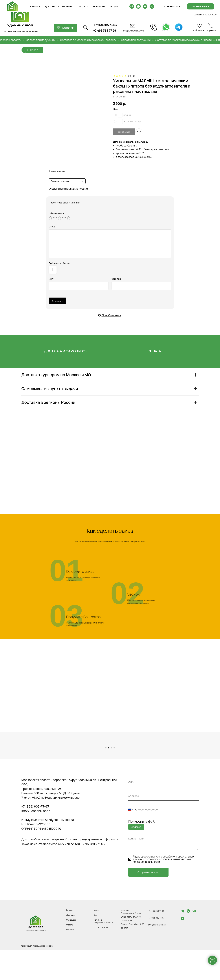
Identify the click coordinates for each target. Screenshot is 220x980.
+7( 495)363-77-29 (156, 939)
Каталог (70, 938)
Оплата (70, 952)
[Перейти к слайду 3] (111, 775)
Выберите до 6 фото (59, 263)
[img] (166, 27)
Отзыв (52, 227)
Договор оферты (101, 955)
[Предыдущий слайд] (52, 757)
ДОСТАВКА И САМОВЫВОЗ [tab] (66, 351)
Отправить (58, 301)
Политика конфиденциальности (103, 949)
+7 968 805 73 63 (105, 25)
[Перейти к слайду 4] (114, 775)
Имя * (52, 279)
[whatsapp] (188, 940)
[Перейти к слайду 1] (106, 775)
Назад (34, 50)
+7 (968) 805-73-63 (35, 834)
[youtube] (182, 947)
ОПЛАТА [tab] (154, 351)
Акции (96, 938)
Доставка (70, 943)
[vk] (194, 940)
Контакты (70, 957)
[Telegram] (182, 940)
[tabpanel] (110, 397)
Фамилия (116, 279)
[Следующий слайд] (168, 757)
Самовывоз (71, 947)
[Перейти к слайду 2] (109, 775)
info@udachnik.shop (134, 31)
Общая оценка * (57, 213)
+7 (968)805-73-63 (156, 945)
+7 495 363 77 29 (105, 31)
